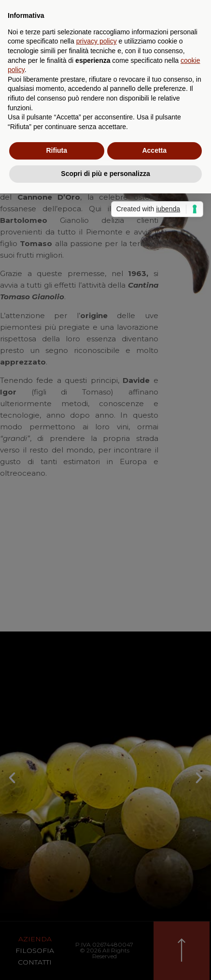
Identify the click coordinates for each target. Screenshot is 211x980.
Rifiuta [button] (56, 150)
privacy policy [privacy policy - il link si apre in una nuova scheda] (97, 41)
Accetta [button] (154, 150)
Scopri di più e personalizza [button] (105, 174)
